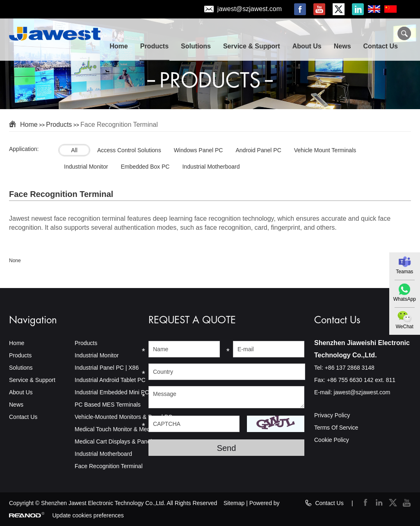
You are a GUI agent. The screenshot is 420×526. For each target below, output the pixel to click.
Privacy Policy (332, 415)
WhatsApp (405, 299)
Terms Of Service (336, 428)
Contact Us (381, 46)
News (342, 46)
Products (154, 46)
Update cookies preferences (88, 515)
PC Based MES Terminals (108, 405)
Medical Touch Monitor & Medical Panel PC (130, 429)
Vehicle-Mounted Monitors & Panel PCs (125, 417)
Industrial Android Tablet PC (110, 380)
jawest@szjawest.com (249, 9)
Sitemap (234, 503)
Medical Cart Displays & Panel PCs (120, 441)
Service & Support (252, 46)
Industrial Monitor (97, 355)
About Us (307, 46)
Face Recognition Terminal (119, 125)
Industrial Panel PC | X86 (107, 368)
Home (119, 46)
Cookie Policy (332, 440)
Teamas (404, 272)
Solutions (196, 46)
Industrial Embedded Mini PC (112, 392)
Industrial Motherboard (103, 454)
